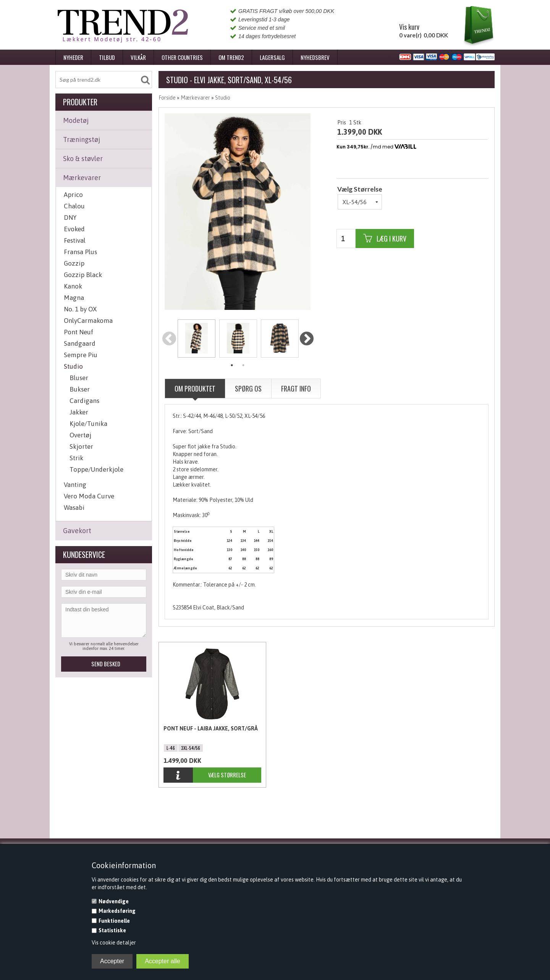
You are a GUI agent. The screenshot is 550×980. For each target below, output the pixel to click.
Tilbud (107, 57)
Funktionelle (114, 921)
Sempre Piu (81, 355)
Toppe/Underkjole (96, 469)
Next (307, 339)
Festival (75, 240)
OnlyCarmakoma (88, 321)
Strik (76, 458)
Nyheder (73, 57)
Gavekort (77, 531)
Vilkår (138, 57)
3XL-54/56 (191, 748)
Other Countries (182, 57)
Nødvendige (114, 901)
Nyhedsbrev (315, 57)
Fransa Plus (80, 252)
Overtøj (80, 435)
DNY (70, 218)
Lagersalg (272, 57)
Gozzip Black (83, 275)
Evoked (74, 229)
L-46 (171, 748)
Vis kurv (409, 27)
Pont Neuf (78, 332)
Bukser (80, 389)
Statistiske (112, 930)
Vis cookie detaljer (114, 943)
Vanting (75, 485)
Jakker (79, 412)
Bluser (79, 378)
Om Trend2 (231, 57)
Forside (167, 98)
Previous (169, 339)
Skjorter (81, 446)
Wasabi (74, 508)
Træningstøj (82, 139)
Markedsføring (117, 911)
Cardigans (84, 401)
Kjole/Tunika (88, 424)
